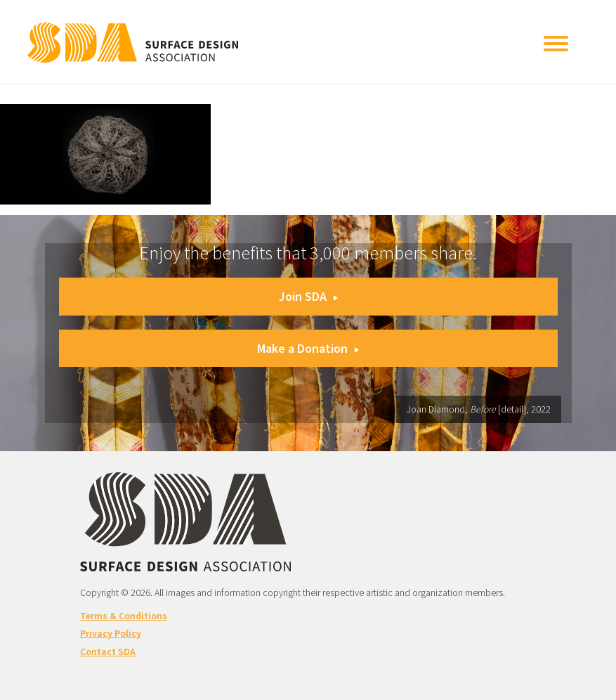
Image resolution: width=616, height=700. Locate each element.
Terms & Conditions (124, 616)
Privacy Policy (111, 633)
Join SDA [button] (308, 296)
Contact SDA (108, 652)
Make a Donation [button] (308, 348)
